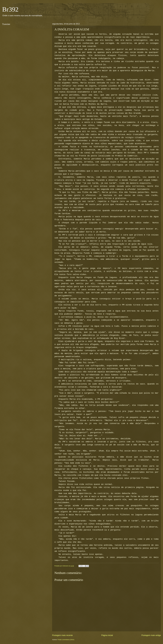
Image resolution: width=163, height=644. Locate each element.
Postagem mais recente (62, 635)
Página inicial (107, 635)
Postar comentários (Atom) (66, 640)
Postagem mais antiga (151, 635)
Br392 (10, 9)
